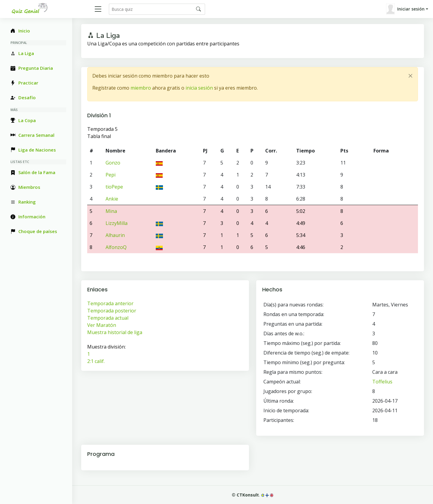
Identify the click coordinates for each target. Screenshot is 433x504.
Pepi (111, 175)
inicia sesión (199, 88)
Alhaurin (115, 235)
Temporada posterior (112, 311)
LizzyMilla (117, 223)
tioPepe (114, 187)
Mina (111, 211)
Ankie (112, 199)
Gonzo (113, 163)
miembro (141, 88)
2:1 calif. (96, 361)
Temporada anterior (110, 303)
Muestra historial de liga (115, 332)
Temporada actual (108, 318)
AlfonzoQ (116, 247)
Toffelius (382, 382)
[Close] (410, 76)
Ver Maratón (102, 325)
